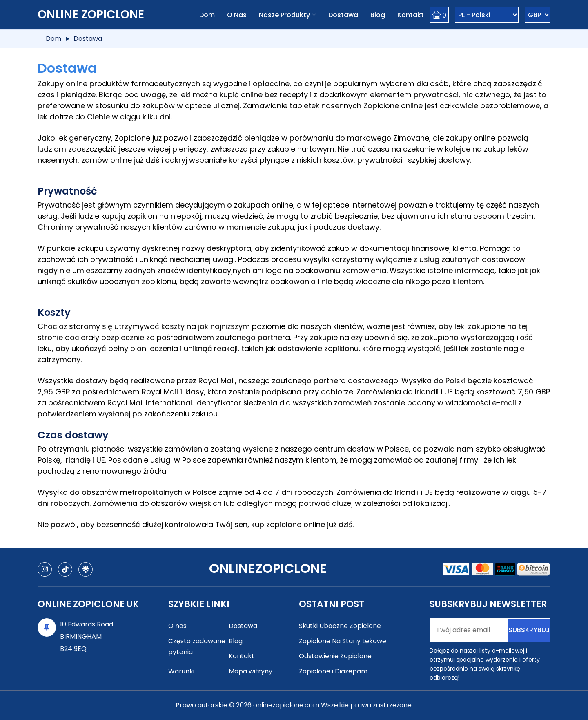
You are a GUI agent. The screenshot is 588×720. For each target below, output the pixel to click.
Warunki (181, 671)
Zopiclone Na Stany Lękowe (343, 641)
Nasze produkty (284, 15)
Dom (207, 15)
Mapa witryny (251, 671)
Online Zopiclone (91, 15)
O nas (237, 15)
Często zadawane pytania (197, 646)
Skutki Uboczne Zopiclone (340, 626)
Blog (378, 15)
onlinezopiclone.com (286, 705)
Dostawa (343, 15)
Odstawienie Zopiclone (335, 656)
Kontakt (411, 15)
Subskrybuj (529, 630)
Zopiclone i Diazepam (333, 671)
